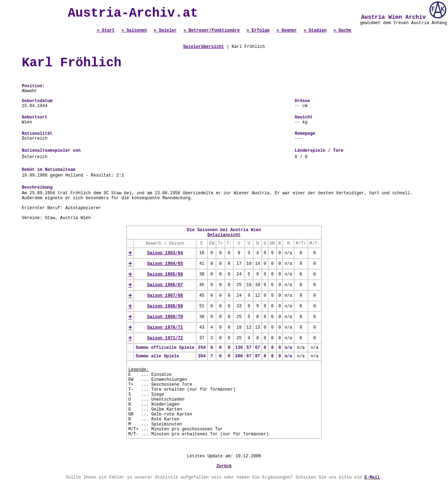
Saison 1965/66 (165, 274)
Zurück (224, 466)
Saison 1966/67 (165, 285)
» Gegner (287, 30)
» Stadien (315, 30)
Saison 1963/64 (165, 253)
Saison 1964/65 (165, 264)
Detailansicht (224, 235)
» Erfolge (258, 30)
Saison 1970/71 (165, 328)
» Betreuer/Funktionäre (211, 30)
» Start (106, 30)
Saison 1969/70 (165, 317)
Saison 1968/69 (165, 306)
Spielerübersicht (203, 47)
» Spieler (165, 30)
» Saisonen (134, 30)
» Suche (342, 30)
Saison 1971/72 (165, 338)
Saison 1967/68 (165, 296)
